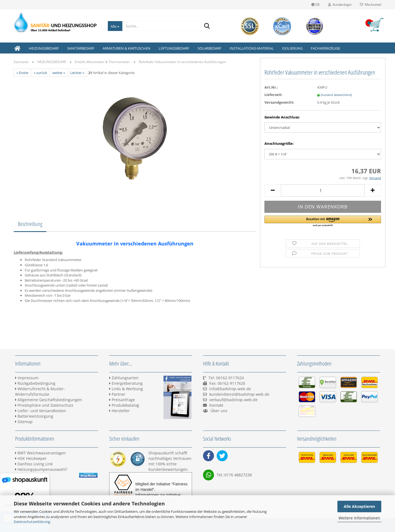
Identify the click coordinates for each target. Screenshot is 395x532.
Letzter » (77, 73)
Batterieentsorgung (34, 416)
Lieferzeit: (273, 95)
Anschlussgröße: (279, 143)
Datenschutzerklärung (32, 522)
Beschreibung (30, 224)
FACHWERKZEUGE (325, 48)
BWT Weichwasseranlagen (40, 453)
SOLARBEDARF (209, 48)
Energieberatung (126, 383)
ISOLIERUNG (292, 48)
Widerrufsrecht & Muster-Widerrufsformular (40, 391)
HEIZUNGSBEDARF (44, 48)
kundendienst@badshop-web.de (239, 394)
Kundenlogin (340, 5)
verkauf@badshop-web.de (233, 400)
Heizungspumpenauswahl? (41, 469)
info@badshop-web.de (230, 389)
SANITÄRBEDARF (81, 48)
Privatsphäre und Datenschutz (44, 405)
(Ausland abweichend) (336, 95)
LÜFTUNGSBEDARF (174, 48)
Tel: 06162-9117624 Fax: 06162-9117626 (224, 383)
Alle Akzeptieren (359, 506)
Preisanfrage (122, 400)
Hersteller (119, 411)
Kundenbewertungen (168, 469)
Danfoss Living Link (34, 464)
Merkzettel (371, 5)
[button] (323, 221)
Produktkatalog (124, 405)
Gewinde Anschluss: (282, 117)
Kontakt (216, 405)
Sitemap (24, 422)
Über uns (219, 411)
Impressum (27, 378)
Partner (117, 394)
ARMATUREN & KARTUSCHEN (126, 48)
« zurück (40, 73)
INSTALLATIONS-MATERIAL (252, 48)
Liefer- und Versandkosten (41, 411)
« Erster (22, 73)
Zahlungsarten (124, 378)
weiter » (59, 73)
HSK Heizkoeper (31, 458)
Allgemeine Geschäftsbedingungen (49, 400)
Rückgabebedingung (35, 383)
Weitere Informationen (359, 518)
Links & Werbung (126, 389)
